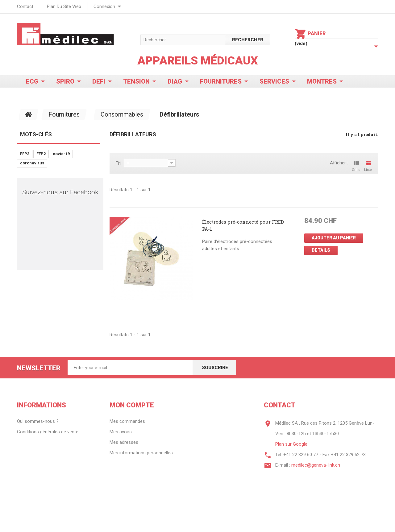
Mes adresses (124, 442)
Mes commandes (127, 421)
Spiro (65, 81)
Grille (356, 166)
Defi (99, 81)
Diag (175, 81)
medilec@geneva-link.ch (316, 465)
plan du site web (64, 6)
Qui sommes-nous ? (38, 421)
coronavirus (32, 163)
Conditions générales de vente (48, 432)
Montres (322, 81)
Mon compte (132, 405)
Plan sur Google (291, 444)
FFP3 (25, 154)
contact (25, 6)
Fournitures (221, 81)
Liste (368, 166)
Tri (118, 163)
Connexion (104, 6)
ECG (32, 81)
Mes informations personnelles (141, 453)
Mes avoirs (121, 432)
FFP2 (41, 154)
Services (274, 81)
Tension (136, 81)
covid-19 (61, 154)
